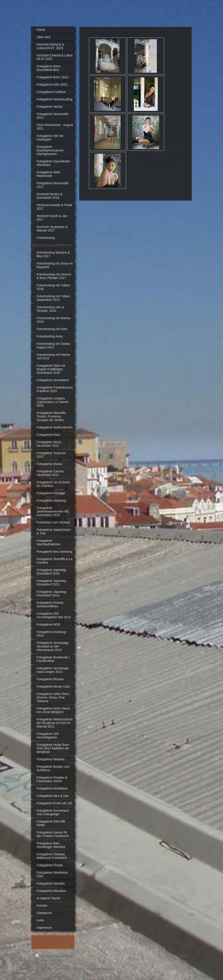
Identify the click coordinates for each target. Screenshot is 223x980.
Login (184, 956)
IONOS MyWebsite (88, 969)
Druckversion (47, 956)
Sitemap (67, 956)
